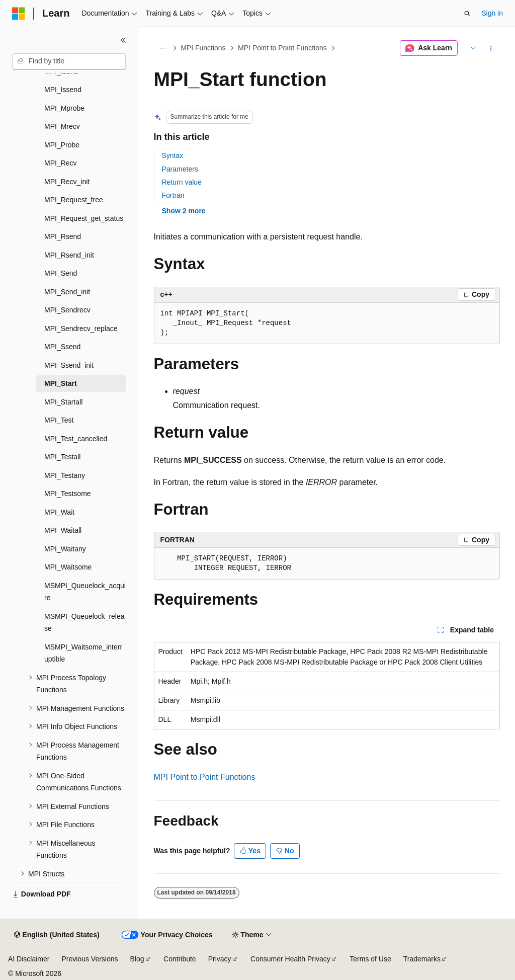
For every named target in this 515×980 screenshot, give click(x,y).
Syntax (173, 155)
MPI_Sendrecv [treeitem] (67, 310)
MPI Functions (203, 48)
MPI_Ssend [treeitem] (62, 347)
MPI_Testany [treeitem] (65, 475)
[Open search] (467, 14)
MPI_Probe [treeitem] (62, 145)
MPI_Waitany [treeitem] (65, 549)
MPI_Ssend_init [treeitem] (69, 365)
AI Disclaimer (29, 959)
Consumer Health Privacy (290, 959)
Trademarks (422, 959)
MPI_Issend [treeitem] (63, 90)
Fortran (173, 195)
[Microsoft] (19, 14)
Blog (137, 959)
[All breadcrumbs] (163, 48)
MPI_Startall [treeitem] (63, 402)
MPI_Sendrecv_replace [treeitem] (81, 329)
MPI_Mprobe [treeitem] (64, 108)
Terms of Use (370, 959)
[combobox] (69, 61)
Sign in (492, 13)
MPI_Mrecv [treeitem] (62, 126)
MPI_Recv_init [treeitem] (67, 182)
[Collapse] (123, 40)
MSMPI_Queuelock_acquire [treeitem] (85, 592)
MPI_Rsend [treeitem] (63, 236)
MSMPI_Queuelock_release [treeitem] (84, 623)
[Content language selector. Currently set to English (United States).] (57, 935)
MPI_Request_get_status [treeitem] (84, 218)
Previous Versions (90, 959)
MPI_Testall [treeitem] (62, 457)
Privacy (220, 959)
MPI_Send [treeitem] (61, 273)
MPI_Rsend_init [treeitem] (69, 255)
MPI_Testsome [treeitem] (68, 494)
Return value (182, 182)
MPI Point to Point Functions (282, 48)
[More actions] (491, 48)
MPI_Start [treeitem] (61, 383)
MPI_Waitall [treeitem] (63, 530)
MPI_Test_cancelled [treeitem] (76, 439)
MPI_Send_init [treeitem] (67, 292)
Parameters (180, 169)
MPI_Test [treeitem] (59, 420)
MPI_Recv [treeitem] (61, 163)
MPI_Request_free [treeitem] (74, 200)
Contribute (180, 959)
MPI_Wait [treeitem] (59, 512)
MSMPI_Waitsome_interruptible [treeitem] (83, 653)
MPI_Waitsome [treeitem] (68, 567)
